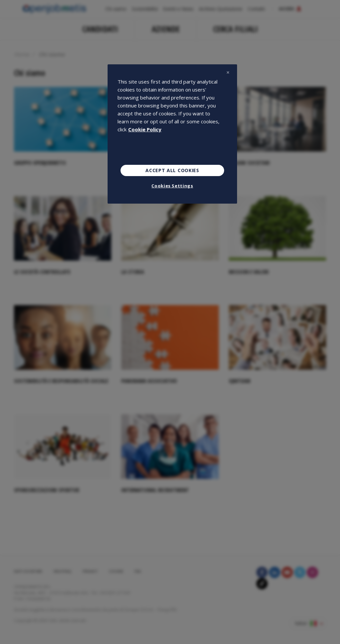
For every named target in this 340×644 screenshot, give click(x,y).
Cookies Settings (172, 186)
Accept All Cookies (172, 170)
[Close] (228, 72)
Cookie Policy (145, 129)
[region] (172, 134)
